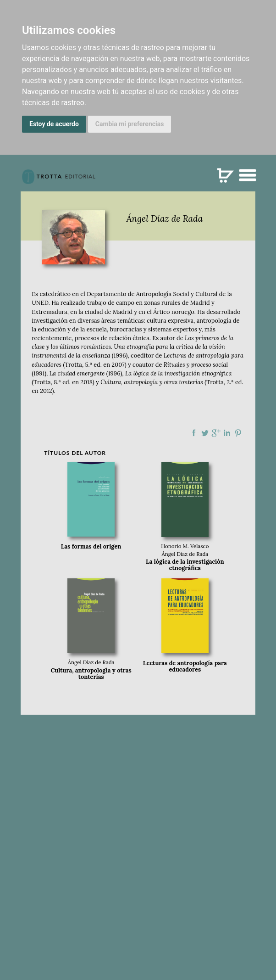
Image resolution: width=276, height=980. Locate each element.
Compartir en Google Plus (216, 433)
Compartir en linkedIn (227, 433)
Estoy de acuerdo (54, 124)
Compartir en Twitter (205, 433)
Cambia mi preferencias (130, 124)
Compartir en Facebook (194, 433)
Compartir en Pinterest (238, 433)
